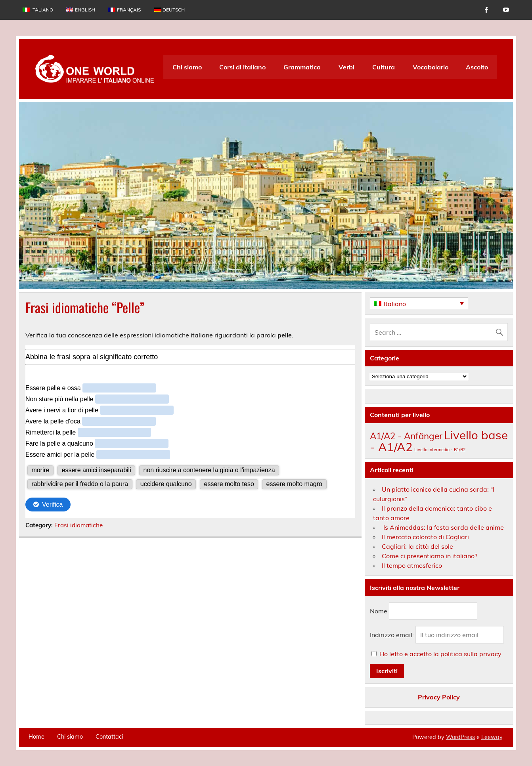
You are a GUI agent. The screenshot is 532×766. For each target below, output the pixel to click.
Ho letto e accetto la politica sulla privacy (440, 654)
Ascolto (477, 67)
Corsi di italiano (242, 67)
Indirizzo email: (393, 635)
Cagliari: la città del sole (417, 546)
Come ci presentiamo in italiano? (430, 556)
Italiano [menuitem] (395, 304)
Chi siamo (187, 67)
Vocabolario (431, 67)
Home (36, 737)
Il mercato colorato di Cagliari (425, 537)
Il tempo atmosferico (412, 565)
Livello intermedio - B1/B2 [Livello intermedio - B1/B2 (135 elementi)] (440, 450)
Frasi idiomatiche (78, 525)
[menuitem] (38, 10)
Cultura (384, 67)
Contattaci (109, 737)
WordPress (460, 737)
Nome (379, 611)
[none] (419, 303)
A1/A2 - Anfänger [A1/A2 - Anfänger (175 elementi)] (406, 436)
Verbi (346, 67)
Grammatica (302, 67)
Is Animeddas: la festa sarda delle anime (443, 527)
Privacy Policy (439, 697)
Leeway (492, 737)
